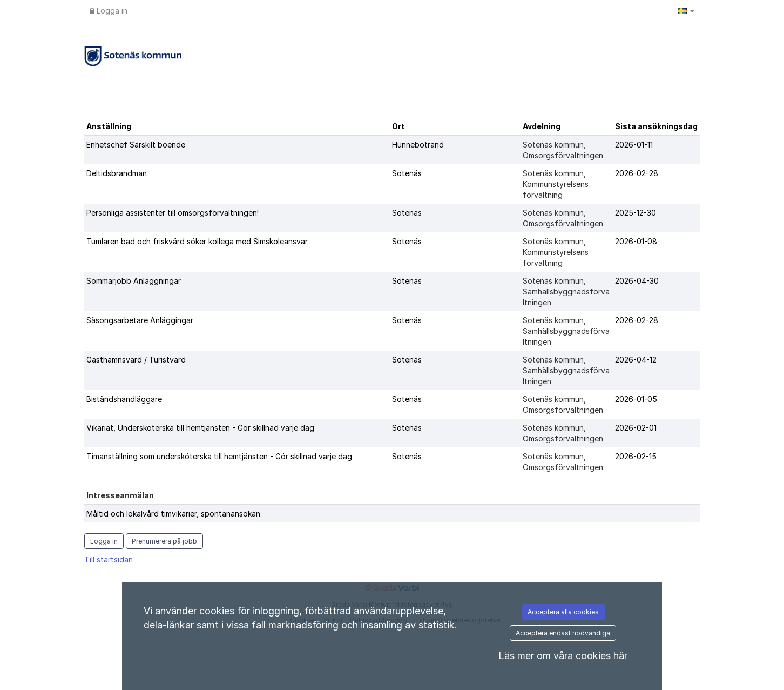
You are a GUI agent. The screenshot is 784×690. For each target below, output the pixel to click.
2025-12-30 (636, 213)
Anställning (109, 126)
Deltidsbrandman (117, 173)
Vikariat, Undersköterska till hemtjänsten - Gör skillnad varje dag (200, 428)
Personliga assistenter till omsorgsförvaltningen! (173, 213)
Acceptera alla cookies (563, 612)
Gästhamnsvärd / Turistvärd (136, 360)
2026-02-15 (636, 456)
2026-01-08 (636, 241)
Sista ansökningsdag (656, 126)
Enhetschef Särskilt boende (136, 145)
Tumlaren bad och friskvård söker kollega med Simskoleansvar (197, 241)
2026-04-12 (636, 360)
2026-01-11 (634, 145)
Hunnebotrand (418, 145)
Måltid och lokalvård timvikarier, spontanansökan (173, 514)
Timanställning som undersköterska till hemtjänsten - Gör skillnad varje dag (219, 456)
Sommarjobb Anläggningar (134, 281)
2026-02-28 (637, 173)
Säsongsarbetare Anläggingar (140, 320)
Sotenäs (407, 173)
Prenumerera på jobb (164, 541)
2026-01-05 (636, 399)
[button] (686, 11)
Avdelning (542, 126)
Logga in (109, 11)
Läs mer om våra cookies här (563, 656)
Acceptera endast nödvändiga (563, 633)
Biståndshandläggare (124, 399)
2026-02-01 (636, 428)
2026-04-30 (637, 281)
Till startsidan (109, 560)
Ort (399, 126)
